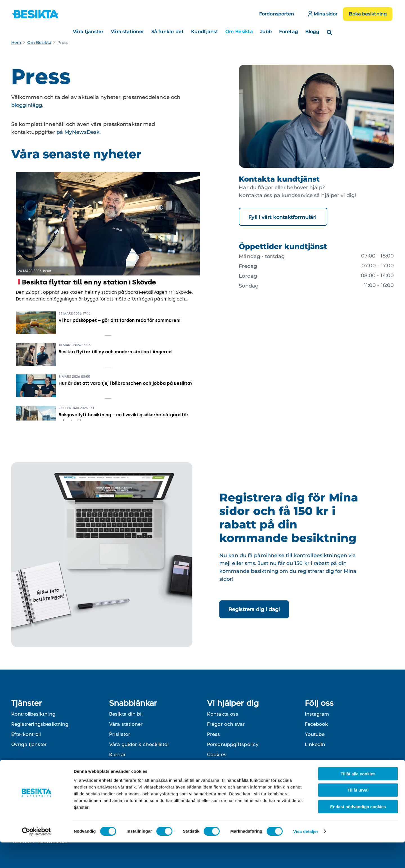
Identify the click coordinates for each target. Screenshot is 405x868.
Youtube (315, 734)
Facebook (316, 724)
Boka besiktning (368, 14)
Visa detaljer (306, 857)
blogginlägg (27, 105)
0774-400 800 (261, 772)
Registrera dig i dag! (254, 609)
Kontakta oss (223, 714)
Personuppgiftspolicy (233, 744)
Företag (288, 32)
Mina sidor (323, 14)
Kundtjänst (204, 32)
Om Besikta (239, 32)
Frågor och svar (226, 724)
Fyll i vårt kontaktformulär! (283, 217)
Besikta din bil (126, 714)
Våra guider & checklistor (139, 744)
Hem (16, 42)
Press (214, 734)
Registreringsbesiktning (40, 724)
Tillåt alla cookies (358, 799)
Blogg (312, 32)
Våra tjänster (88, 32)
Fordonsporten (276, 14)
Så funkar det (167, 32)
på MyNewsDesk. (79, 132)
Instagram (317, 714)
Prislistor (120, 734)
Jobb (266, 32)
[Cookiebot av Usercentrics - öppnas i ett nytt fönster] (36, 857)
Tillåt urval (358, 816)
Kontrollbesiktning (33, 714)
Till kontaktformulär (230, 783)
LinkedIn (315, 744)
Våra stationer (127, 32)
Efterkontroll (26, 734)
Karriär (117, 754)
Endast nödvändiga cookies (358, 832)
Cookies (217, 754)
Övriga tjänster (29, 744)
